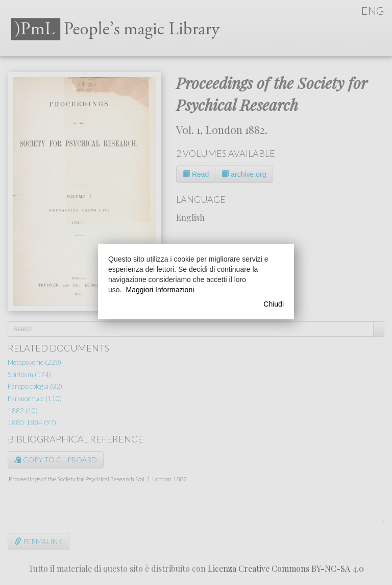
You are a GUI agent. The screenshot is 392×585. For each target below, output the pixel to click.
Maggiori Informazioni (160, 290)
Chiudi (274, 304)
